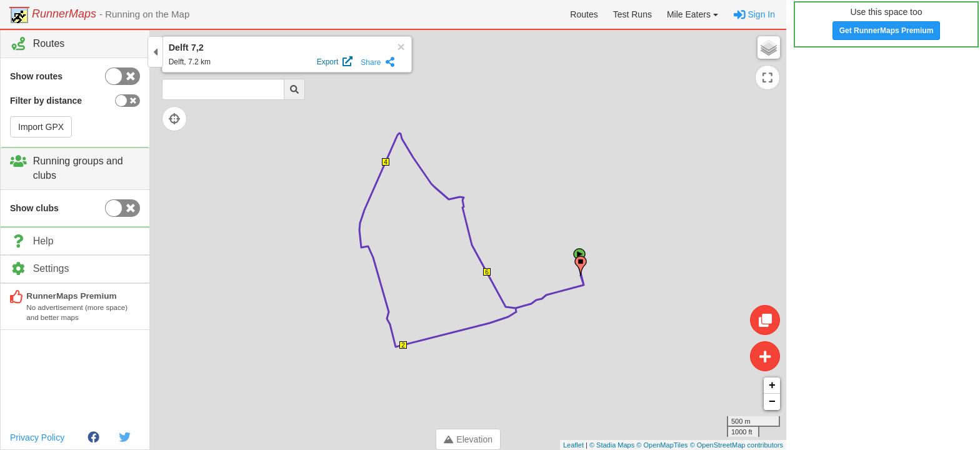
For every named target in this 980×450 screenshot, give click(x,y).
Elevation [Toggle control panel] (468, 439)
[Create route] (765, 356)
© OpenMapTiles (662, 445)
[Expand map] (767, 77)
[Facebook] (93, 437)
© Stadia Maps (612, 445)
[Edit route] (765, 320)
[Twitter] (125, 437)
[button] (692, 14)
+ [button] (772, 386)
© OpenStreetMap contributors (737, 445)
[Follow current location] (181, 119)
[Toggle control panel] (155, 52)
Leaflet (573, 445)
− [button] (772, 402)
